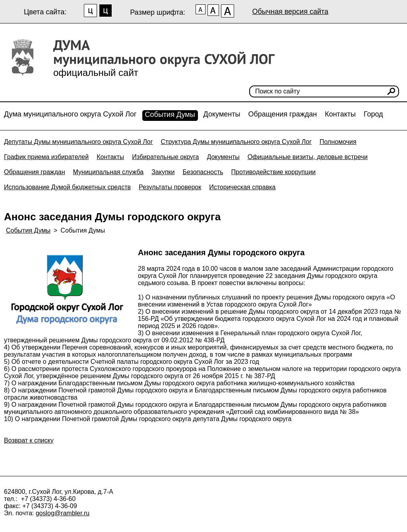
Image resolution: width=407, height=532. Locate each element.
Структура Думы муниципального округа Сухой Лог (236, 142)
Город (373, 114)
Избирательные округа (165, 157)
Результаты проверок (170, 187)
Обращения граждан (282, 114)
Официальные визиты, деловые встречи (308, 157)
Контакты (340, 114)
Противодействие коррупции (274, 172)
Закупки (163, 172)
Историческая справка (242, 187)
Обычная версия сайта (290, 12)
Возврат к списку (29, 440)
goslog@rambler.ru (63, 513)
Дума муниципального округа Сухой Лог (70, 114)
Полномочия (338, 142)
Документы (222, 114)
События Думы (170, 115)
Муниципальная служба (109, 172)
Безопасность (203, 172)
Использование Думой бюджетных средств (67, 187)
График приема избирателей (46, 157)
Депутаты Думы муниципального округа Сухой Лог (78, 142)
